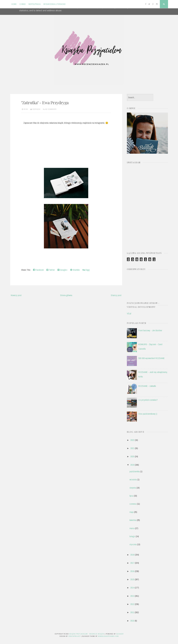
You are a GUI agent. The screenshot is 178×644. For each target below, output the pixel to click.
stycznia (133, 544)
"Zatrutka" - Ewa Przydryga (45, 103)
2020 (132, 456)
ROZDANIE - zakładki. (147, 386)
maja (131, 512)
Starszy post (116, 295)
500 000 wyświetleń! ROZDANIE (151, 358)
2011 (132, 612)
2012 (132, 604)
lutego (132, 536)
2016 (132, 571)
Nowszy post (16, 295)
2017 (132, 563)
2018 (132, 555)
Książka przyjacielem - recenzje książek (87, 634)
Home (14, 4)
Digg (86, 270)
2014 (132, 588)
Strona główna (66, 295)
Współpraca (35, 4)
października (135, 471)
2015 (132, 579)
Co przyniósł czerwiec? (148, 400)
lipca (131, 496)
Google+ (62, 270)
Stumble (75, 270)
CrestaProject (75, 636)
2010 (132, 621)
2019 (132, 465)
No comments (51, 109)
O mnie (23, 4)
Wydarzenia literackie (55, 4)
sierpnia (133, 488)
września (133, 479)
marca (132, 528)
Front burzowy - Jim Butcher (150, 330)
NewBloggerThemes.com (108, 636)
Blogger (120, 634)
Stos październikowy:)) (148, 414)
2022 (132, 440)
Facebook (38, 270)
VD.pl (129, 313)
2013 (132, 596)
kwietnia (133, 520)
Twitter (51, 270)
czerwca (133, 504)
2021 (132, 448)
